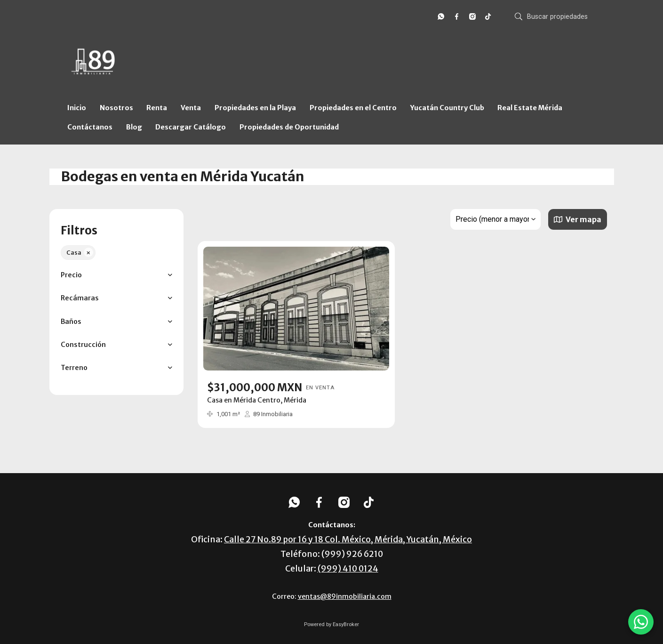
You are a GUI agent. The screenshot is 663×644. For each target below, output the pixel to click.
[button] (116, 275)
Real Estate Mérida (530, 108)
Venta (191, 108)
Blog (134, 127)
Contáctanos (90, 127)
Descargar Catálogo (191, 127)
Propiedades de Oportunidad (289, 127)
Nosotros (116, 108)
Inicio (77, 108)
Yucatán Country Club (447, 108)
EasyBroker (346, 624)
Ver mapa (577, 219)
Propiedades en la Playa (255, 108)
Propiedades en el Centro (353, 108)
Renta (157, 108)
